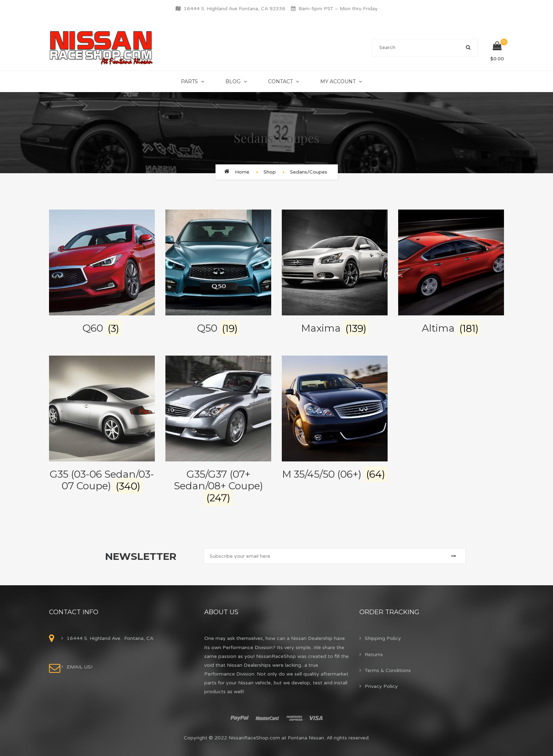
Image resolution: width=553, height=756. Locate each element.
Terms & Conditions (388, 670)
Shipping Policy (383, 638)
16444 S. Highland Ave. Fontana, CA (110, 638)
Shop (270, 172)
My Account (338, 81)
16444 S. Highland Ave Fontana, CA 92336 (235, 9)
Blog (233, 81)
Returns (374, 655)
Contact (280, 81)
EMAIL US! (80, 667)
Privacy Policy (381, 686)
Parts (189, 81)
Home (242, 172)
